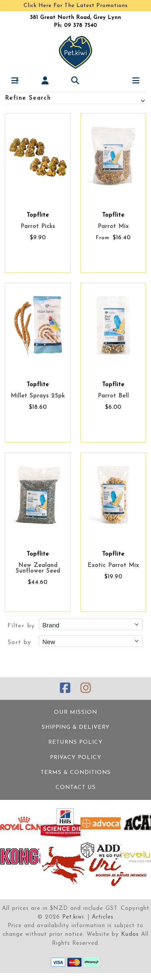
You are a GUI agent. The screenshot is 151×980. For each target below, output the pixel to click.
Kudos (130, 934)
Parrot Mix (113, 226)
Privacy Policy (76, 758)
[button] (15, 80)
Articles (103, 917)
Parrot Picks (38, 226)
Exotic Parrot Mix (113, 565)
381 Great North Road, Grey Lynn (75, 18)
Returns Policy (75, 742)
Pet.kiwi (73, 917)
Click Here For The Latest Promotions (76, 6)
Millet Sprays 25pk (38, 396)
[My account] (45, 80)
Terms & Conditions (76, 772)
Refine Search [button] (75, 99)
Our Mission (75, 712)
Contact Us (76, 787)
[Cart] (106, 80)
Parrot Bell (113, 396)
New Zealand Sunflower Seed (38, 568)
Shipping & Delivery (76, 727)
